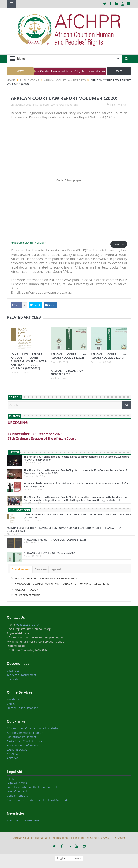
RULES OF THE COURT (27, 590)
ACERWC (12, 758)
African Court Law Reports (50, 105)
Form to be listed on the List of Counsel (32, 787)
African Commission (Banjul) (25, 733)
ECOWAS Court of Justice (22, 745)
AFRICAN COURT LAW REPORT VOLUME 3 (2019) (109, 356)
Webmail (15, 699)
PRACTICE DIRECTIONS (28, 595)
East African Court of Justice (25, 741)
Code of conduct (17, 796)
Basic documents (21, 569)
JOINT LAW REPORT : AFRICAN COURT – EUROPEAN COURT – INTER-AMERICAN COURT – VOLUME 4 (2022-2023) (29, 361)
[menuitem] (62, 858)
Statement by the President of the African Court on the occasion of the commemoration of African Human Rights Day (77, 485)
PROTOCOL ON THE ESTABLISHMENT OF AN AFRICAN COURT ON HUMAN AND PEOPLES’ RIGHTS (62, 584)
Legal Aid (56, 569)
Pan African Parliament (22, 737)
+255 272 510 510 (27, 624)
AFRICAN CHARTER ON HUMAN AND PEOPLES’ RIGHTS (46, 578)
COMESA (12, 754)
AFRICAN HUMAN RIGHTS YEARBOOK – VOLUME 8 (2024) (55, 540)
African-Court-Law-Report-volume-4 (29, 243)
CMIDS (11, 704)
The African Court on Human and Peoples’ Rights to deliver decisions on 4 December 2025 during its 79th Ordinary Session (77, 458)
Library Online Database (22, 708)
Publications (71, 105)
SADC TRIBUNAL (17, 750)
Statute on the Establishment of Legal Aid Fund (37, 800)
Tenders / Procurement (22, 675)
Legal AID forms (17, 783)
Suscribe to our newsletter (24, 820)
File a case (41, 569)
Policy (10, 779)
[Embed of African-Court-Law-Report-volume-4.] (69, 180)
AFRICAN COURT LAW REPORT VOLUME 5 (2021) (69, 356)
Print (111, 105)
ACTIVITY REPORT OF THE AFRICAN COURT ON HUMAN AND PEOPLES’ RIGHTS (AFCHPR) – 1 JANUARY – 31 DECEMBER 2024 (64, 529)
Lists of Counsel (17, 791)
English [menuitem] (62, 858)
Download (119, 244)
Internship (14, 679)
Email (122, 105)
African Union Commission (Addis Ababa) (33, 728)
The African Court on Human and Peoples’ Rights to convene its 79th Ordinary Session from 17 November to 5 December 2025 (75, 472)
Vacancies (13, 670)
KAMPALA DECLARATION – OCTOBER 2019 (69, 372)
